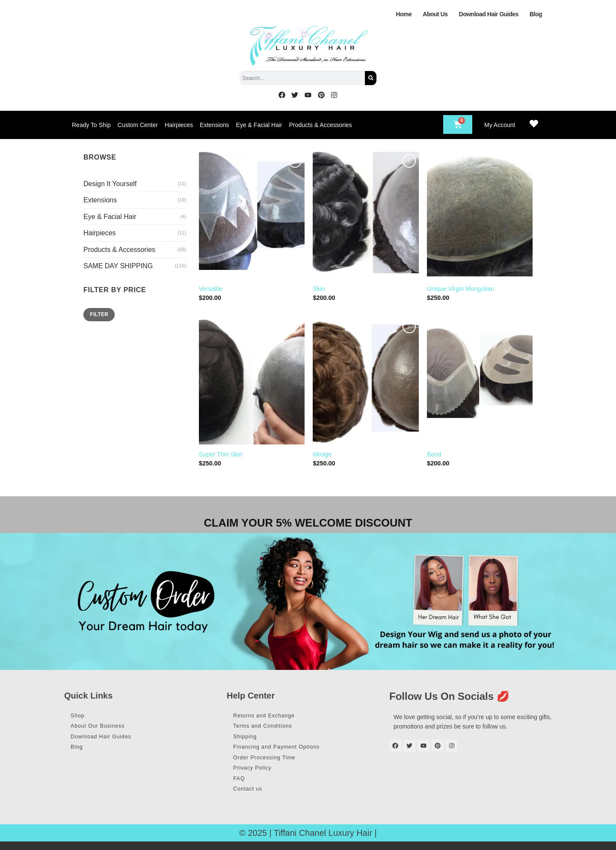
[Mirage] (366, 381)
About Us (435, 14)
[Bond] (480, 381)
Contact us (252, 797)
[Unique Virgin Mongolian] (480, 215)
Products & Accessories (321, 125)
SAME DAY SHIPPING (118, 266)
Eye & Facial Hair (259, 125)
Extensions (214, 125)
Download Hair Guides (489, 14)
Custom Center (138, 125)
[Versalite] (252, 215)
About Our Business (103, 728)
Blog (536, 14)
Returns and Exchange (269, 716)
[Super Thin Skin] (252, 381)
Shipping (249, 739)
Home (404, 14)
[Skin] (366, 215)
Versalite (211, 289)
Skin (319, 289)
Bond (434, 454)
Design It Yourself (110, 184)
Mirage (322, 454)
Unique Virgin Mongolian (461, 289)
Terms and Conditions (268, 728)
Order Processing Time (270, 762)
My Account (500, 125)
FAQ (242, 785)
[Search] (371, 78)
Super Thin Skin (221, 454)
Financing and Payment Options (283, 751)
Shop (80, 716)
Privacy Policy (257, 774)
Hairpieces (179, 125)
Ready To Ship (91, 125)
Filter (99, 314)
